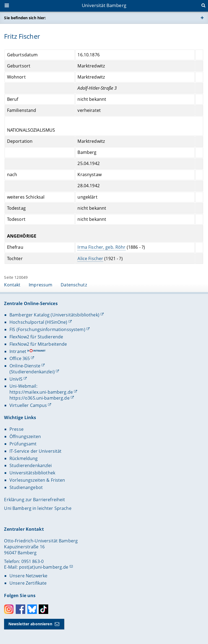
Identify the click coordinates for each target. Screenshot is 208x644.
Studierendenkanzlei (31, 465)
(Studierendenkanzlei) (32, 372)
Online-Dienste (25, 366)
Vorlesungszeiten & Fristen (37, 480)
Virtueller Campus (28, 405)
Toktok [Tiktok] (43, 609)
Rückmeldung (24, 458)
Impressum (40, 285)
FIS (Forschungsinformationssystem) (47, 329)
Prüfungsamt (23, 444)
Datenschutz (74, 285)
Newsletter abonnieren (30, 624)
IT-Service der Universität (36, 451)
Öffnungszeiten (25, 436)
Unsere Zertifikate (28, 583)
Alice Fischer (91, 258)
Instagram (9, 609)
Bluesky (32, 609)
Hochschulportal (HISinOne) (38, 322)
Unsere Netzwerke (28, 576)
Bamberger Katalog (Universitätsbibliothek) (54, 315)
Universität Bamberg (104, 5)
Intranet (18, 351)
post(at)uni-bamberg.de (44, 567)
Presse (17, 429)
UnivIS (16, 379)
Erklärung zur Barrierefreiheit (35, 500)
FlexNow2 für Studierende (36, 337)
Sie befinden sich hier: (25, 18)
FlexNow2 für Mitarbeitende (38, 344)
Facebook (20, 609)
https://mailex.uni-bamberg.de (41, 392)
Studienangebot (26, 487)
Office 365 (20, 358)
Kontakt (12, 285)
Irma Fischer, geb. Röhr (102, 247)
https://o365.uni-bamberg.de (40, 398)
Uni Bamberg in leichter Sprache (38, 508)
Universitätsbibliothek (32, 473)
